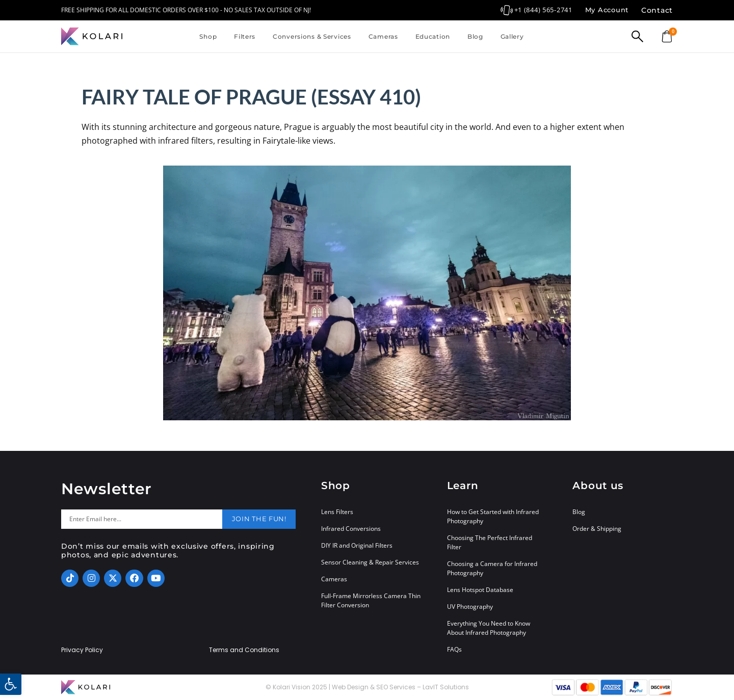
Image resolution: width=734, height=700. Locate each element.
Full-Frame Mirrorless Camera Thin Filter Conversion (371, 600)
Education (433, 36)
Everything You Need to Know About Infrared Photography (489, 628)
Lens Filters (337, 512)
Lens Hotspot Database (480, 590)
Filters (245, 36)
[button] (11, 684)
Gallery (512, 36)
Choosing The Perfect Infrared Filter (490, 542)
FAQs (454, 649)
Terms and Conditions (244, 650)
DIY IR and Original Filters (357, 545)
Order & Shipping (597, 529)
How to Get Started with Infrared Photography (493, 516)
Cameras (383, 36)
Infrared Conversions (351, 529)
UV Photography (470, 607)
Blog (475, 36)
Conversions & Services (312, 36)
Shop (208, 36)
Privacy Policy (82, 650)
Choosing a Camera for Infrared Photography (492, 568)
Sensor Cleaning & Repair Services (370, 562)
